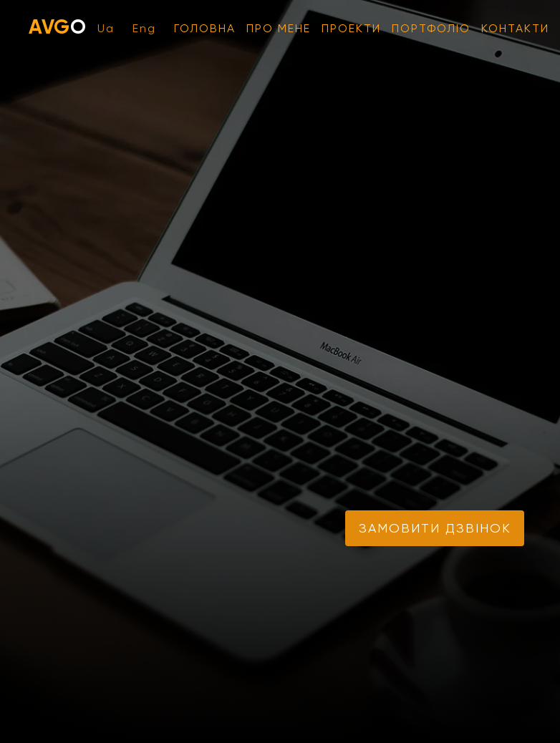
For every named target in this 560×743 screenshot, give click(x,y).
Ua (106, 28)
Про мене (279, 28)
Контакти (515, 28)
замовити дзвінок (435, 528)
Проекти (351, 28)
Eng (144, 28)
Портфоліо (431, 28)
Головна (205, 28)
